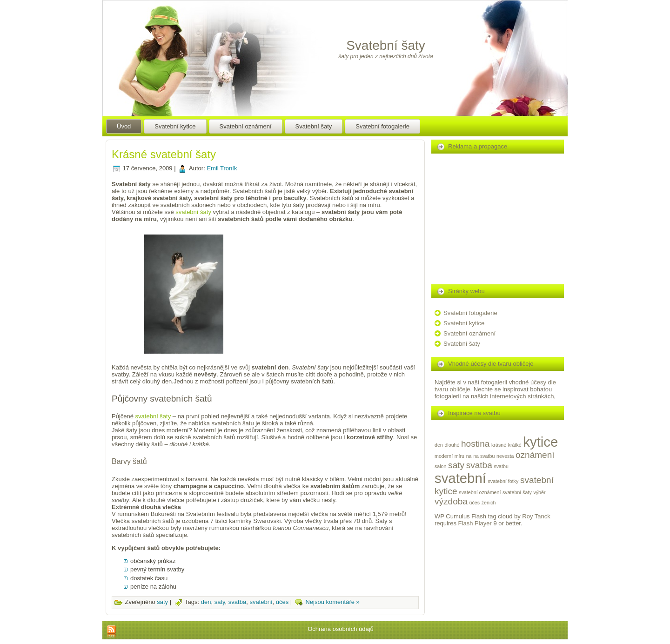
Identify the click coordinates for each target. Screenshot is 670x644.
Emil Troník (222, 168)
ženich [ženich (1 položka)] (489, 503)
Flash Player (475, 523)
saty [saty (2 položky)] (456, 465)
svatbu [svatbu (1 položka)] (501, 466)
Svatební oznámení (469, 333)
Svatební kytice (464, 323)
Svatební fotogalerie (470, 313)
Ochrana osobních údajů (341, 629)
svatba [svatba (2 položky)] (479, 465)
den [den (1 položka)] (439, 445)
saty (162, 602)
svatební (261, 602)
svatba (237, 602)
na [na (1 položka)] (469, 456)
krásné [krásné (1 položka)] (499, 445)
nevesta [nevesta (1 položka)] (505, 456)
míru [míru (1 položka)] (459, 456)
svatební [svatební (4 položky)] (460, 478)
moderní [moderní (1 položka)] (444, 456)
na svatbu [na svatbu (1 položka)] (484, 456)
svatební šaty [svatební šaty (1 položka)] (517, 492)
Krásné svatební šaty (164, 154)
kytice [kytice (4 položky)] (540, 442)
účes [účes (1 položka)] (475, 503)
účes (282, 602)
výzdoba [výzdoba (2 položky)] (451, 501)
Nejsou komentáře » (332, 602)
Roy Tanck (536, 516)
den (206, 602)
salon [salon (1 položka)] (440, 466)
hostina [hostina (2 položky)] (475, 444)
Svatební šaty (386, 45)
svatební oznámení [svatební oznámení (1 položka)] (480, 492)
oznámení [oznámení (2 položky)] (535, 455)
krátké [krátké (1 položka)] (515, 445)
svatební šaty (193, 212)
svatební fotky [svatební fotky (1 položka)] (503, 481)
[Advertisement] (314, 300)
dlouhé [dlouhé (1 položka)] (452, 445)
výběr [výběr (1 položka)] (539, 492)
